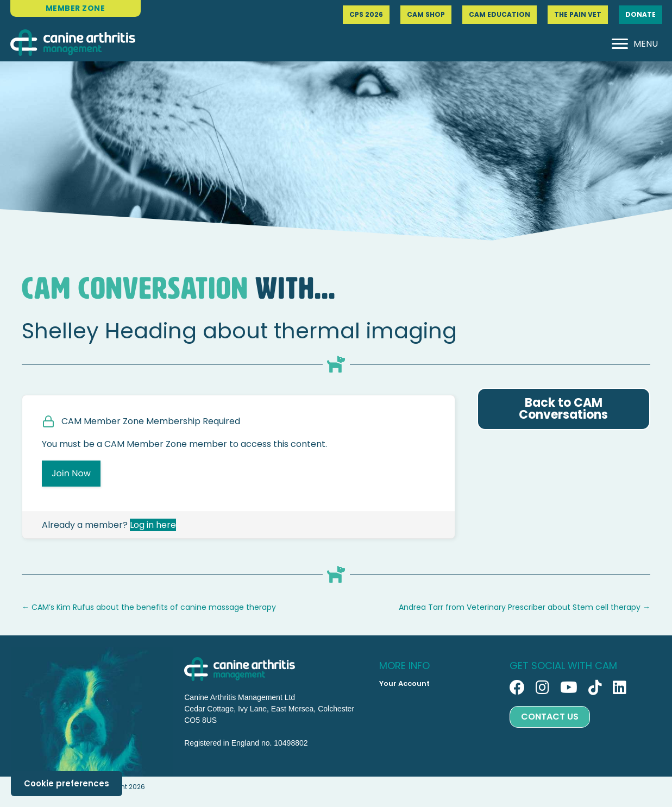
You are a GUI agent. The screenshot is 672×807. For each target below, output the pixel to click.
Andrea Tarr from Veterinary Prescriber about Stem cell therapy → (525, 607)
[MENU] (635, 44)
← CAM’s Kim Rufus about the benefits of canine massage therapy (149, 607)
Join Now (71, 473)
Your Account (404, 683)
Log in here (153, 525)
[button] (517, 688)
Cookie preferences (67, 783)
